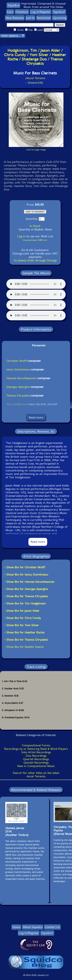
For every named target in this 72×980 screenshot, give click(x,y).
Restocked (44, 18)
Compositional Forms (36, 745)
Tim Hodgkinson (17, 404)
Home (16, 927)
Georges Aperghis (18, 387)
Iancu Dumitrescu (18, 369)
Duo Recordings (36, 756)
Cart (10, 12)
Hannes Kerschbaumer (21, 378)
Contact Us (52, 927)
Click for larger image (36, 150)
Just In (30, 18)
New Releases (15, 18)
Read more (36, 417)
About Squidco (33, 927)
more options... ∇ (13, 36)
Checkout (22, 12)
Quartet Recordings (36, 759)
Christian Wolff (17, 361)
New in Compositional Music (36, 766)
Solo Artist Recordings (36, 752)
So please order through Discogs (35, 260)
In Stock (35, 226)
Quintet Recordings (36, 763)
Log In (21, 236)
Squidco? (59, 12)
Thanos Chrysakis (18, 396)
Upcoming (60, 18)
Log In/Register (41, 12)
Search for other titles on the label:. (36, 775)
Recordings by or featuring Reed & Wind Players (36, 749)
